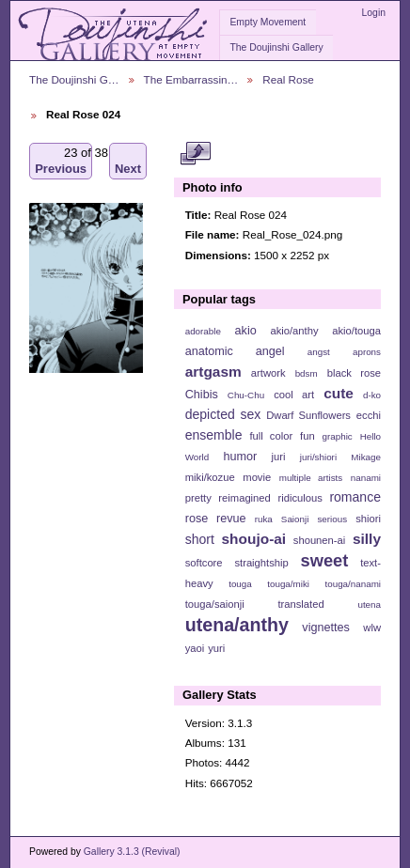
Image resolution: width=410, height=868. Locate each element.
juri (279, 457)
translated (300, 604)
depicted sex (223, 414)
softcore (204, 563)
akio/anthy (294, 331)
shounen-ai (320, 540)
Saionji (295, 519)
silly (367, 539)
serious (332, 519)
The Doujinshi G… (74, 79)
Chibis (202, 395)
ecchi (369, 415)
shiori (368, 519)
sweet (325, 560)
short (200, 539)
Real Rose (288, 79)
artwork (268, 373)
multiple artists (311, 478)
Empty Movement (268, 22)
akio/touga (356, 331)
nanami (366, 478)
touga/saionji (215, 604)
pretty (198, 498)
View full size (195, 153)
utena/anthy (237, 625)
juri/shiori (318, 457)
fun (307, 436)
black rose (354, 373)
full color (271, 436)
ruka (264, 519)
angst (319, 352)
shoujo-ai (254, 539)
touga (240, 584)
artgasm (213, 372)
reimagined (244, 498)
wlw (372, 628)
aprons (367, 352)
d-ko (372, 395)
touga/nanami (353, 584)
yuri (216, 648)
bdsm (307, 373)
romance (355, 497)
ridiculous (300, 498)
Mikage (366, 457)
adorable (203, 331)
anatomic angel (235, 351)
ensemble (214, 435)
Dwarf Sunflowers (308, 415)
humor (240, 457)
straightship (261, 563)
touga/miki (288, 584)
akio (246, 331)
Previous (61, 161)
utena (369, 604)
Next (128, 161)
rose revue (216, 519)
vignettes (326, 628)
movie (257, 477)
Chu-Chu (246, 395)
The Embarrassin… (191, 79)
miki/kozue (210, 477)
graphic (338, 436)
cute (339, 393)
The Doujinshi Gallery (276, 47)
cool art (294, 395)
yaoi (195, 648)
